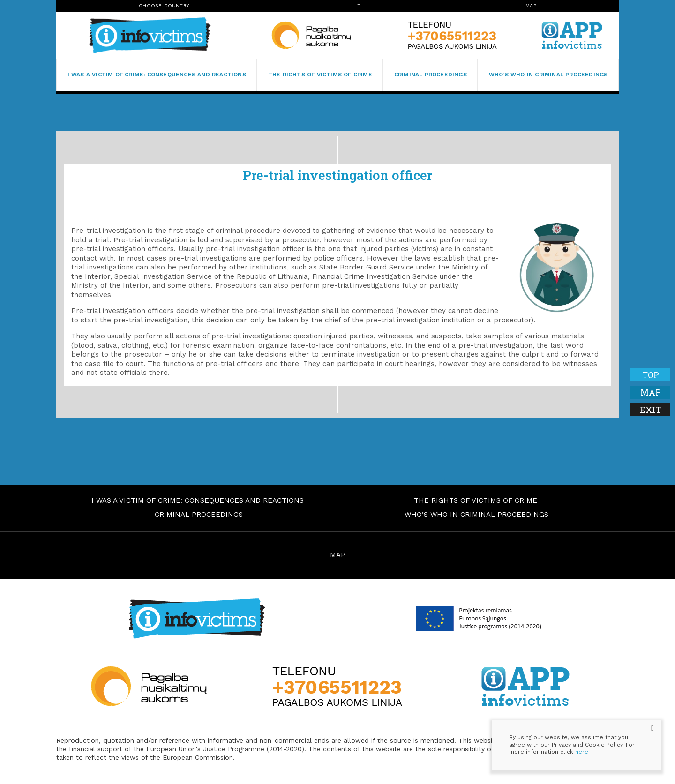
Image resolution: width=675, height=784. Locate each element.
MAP (338, 555)
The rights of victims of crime (320, 75)
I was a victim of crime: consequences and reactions (157, 75)
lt (357, 5)
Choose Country (164, 5)
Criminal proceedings (431, 75)
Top (651, 375)
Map (531, 5)
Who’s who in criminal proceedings (548, 75)
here (582, 752)
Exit (650, 410)
